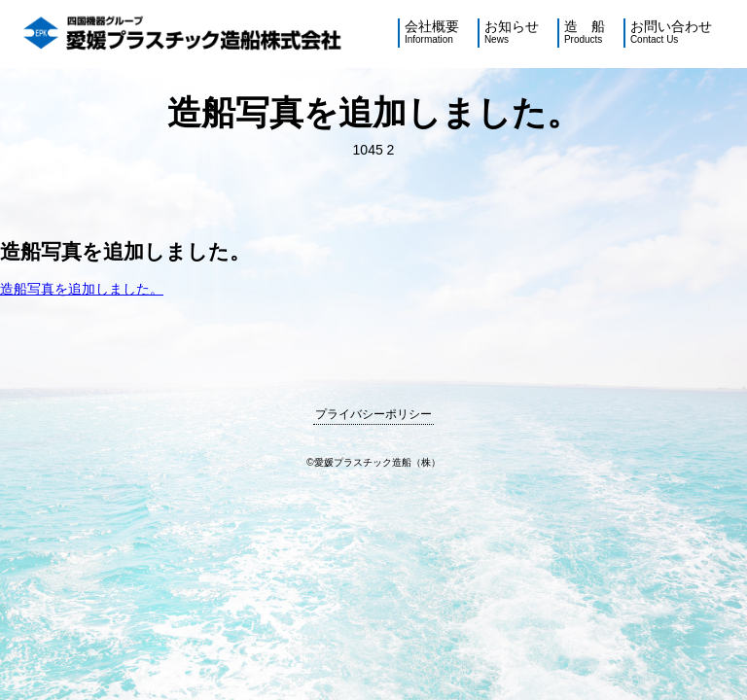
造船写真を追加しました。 (82, 289)
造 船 (585, 33)
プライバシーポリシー (373, 414)
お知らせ (512, 33)
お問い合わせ (671, 33)
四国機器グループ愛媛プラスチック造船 (184, 34)
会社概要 (432, 33)
